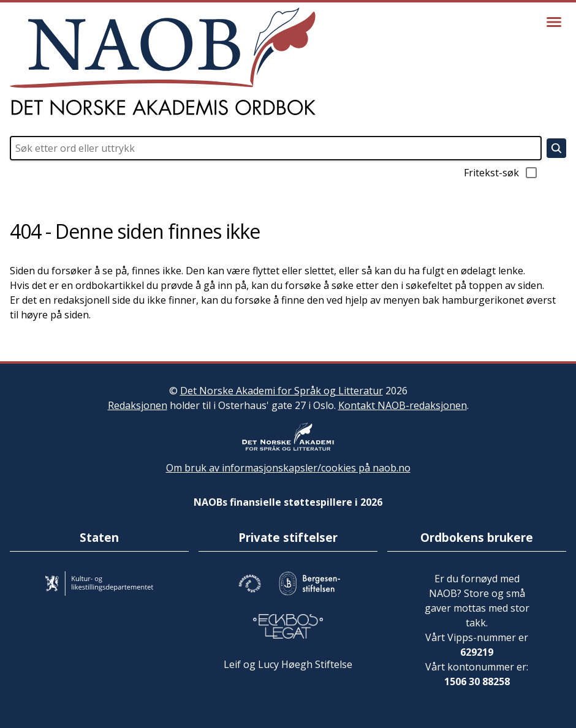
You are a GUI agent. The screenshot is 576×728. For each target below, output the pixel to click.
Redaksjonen (138, 405)
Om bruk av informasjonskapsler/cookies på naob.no (288, 468)
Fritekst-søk (501, 173)
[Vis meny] (554, 22)
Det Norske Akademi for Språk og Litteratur (282, 391)
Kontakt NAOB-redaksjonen (403, 405)
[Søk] (556, 148)
